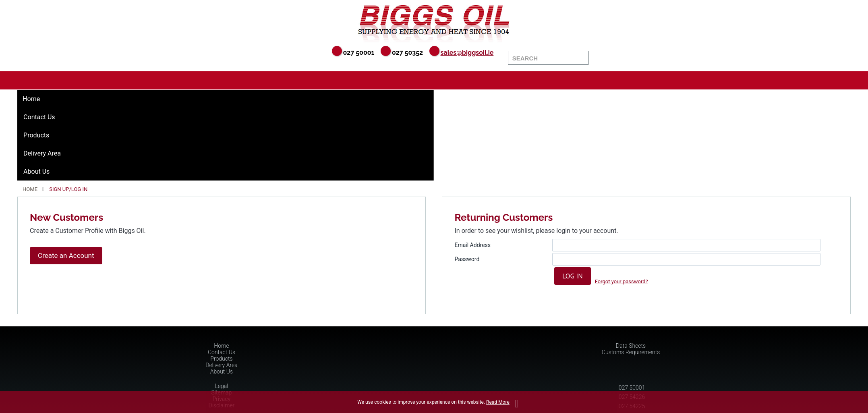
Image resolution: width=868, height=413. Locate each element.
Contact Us (39, 117)
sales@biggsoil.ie (467, 53)
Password (467, 259)
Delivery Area (42, 153)
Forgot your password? (621, 281)
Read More (498, 402)
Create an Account (66, 255)
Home (31, 99)
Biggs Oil (434, 22)
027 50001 (632, 388)
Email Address (472, 245)
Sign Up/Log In (68, 189)
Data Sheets (631, 346)
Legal (221, 386)
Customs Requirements (631, 352)
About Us (36, 171)
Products (36, 135)
